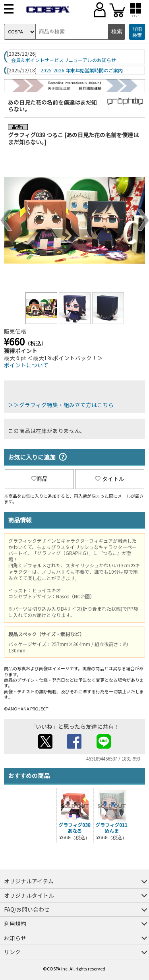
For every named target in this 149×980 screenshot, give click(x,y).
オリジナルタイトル (29, 895)
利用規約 (15, 924)
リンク (12, 952)
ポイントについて (26, 365)
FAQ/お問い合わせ (27, 909)
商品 (39, 479)
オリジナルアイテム (29, 881)
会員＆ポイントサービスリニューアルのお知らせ (64, 60)
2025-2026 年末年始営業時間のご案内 (82, 70)
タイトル (110, 479)
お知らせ (15, 938)
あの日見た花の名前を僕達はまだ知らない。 (52, 106)
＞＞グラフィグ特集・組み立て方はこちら (61, 405)
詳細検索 (137, 32)
